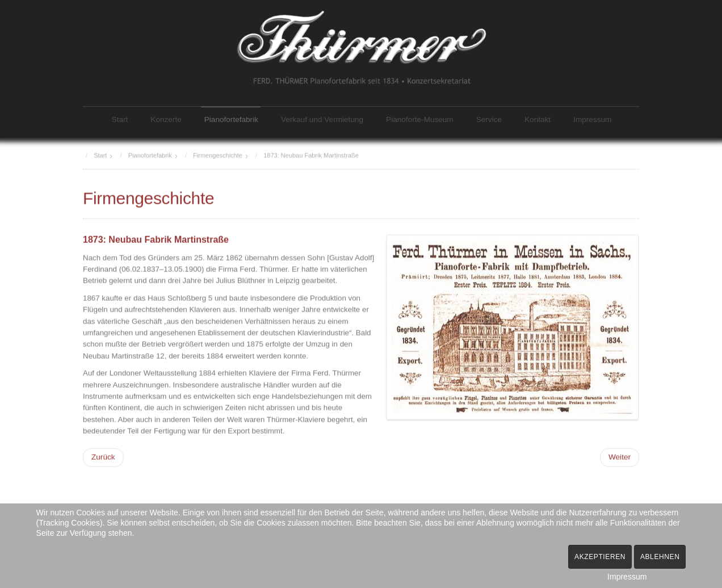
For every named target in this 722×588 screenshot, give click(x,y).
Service (489, 119)
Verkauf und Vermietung (322, 119)
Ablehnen (660, 557)
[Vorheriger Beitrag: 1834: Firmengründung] (103, 457)
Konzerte (166, 119)
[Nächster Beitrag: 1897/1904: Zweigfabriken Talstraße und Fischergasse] (620, 457)
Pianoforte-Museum (420, 119)
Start (120, 119)
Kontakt (538, 119)
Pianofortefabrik (231, 119)
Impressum (592, 119)
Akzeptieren (600, 557)
